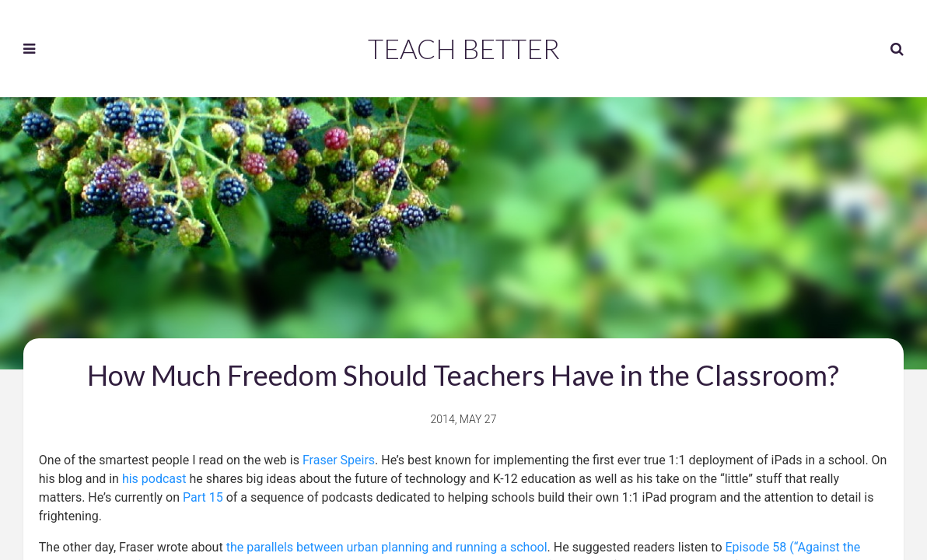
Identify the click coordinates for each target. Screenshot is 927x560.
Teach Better (464, 48)
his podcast (154, 479)
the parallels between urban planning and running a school (387, 547)
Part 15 (203, 497)
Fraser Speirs (339, 460)
